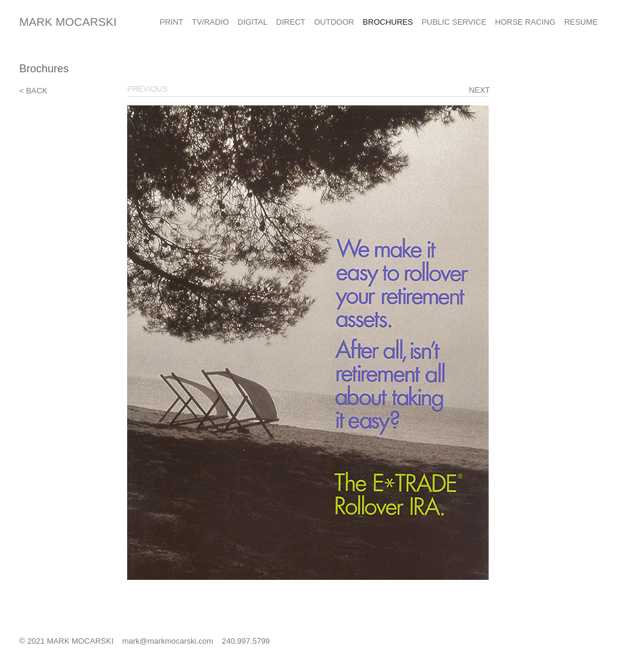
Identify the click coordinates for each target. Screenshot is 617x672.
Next (479, 90)
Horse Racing (525, 22)
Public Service (454, 22)
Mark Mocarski (68, 22)
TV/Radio (210, 22)
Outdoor (334, 22)
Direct (290, 22)
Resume (581, 22)
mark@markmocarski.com (168, 641)
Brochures (388, 22)
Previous (147, 89)
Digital (252, 22)
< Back (33, 91)
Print (171, 22)
